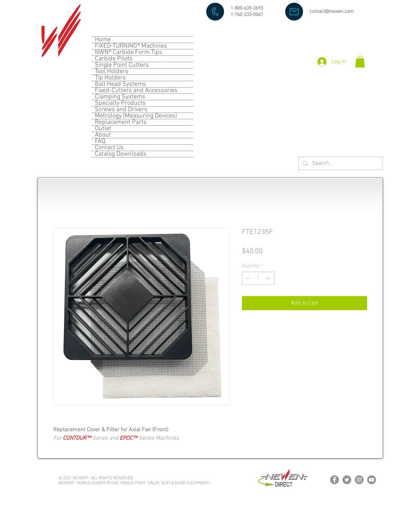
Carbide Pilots (114, 59)
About (103, 135)
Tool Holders (112, 71)
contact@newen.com (332, 11)
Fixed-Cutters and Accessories (136, 91)
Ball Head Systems (120, 84)
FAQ (100, 141)
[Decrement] (247, 278)
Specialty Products (120, 103)
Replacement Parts (121, 122)
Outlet (103, 129)
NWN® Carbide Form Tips (129, 52)
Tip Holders (110, 78)
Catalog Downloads (121, 154)
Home (103, 40)
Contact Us (109, 148)
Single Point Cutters (122, 65)
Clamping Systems (120, 97)
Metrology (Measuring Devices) (136, 116)
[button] (360, 62)
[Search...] (340, 164)
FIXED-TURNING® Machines (131, 46)
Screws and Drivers (121, 110)
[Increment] (269, 278)
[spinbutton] (258, 278)
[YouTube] (372, 480)
